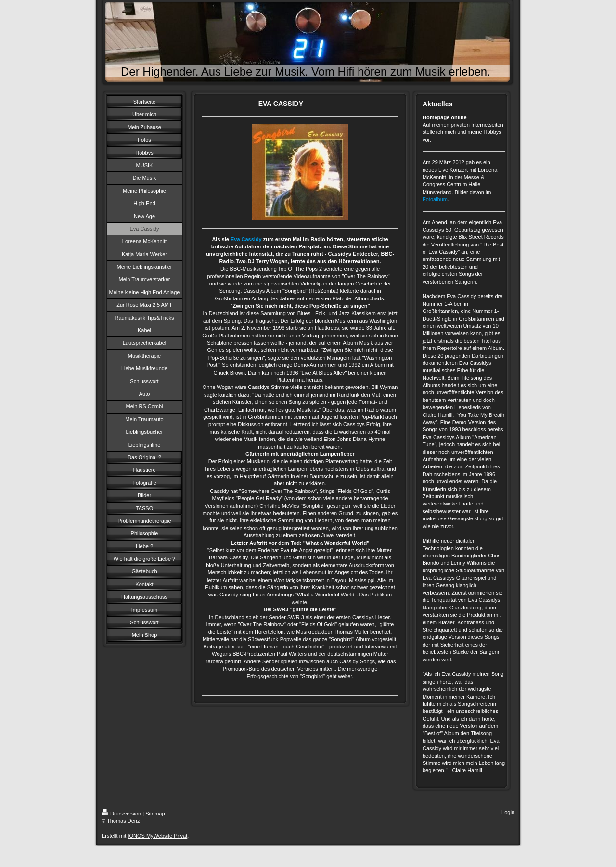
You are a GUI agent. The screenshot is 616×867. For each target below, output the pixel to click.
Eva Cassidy (246, 239)
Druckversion (121, 814)
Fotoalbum (435, 199)
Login (508, 812)
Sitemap (155, 814)
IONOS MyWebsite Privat (157, 836)
